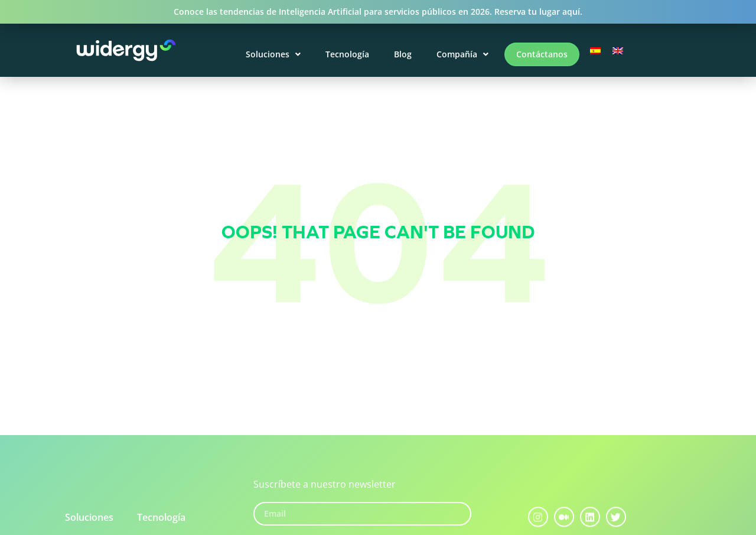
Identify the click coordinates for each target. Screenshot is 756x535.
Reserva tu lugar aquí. (538, 12)
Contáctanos (542, 54)
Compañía (462, 54)
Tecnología (347, 54)
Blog (403, 54)
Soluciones (273, 54)
